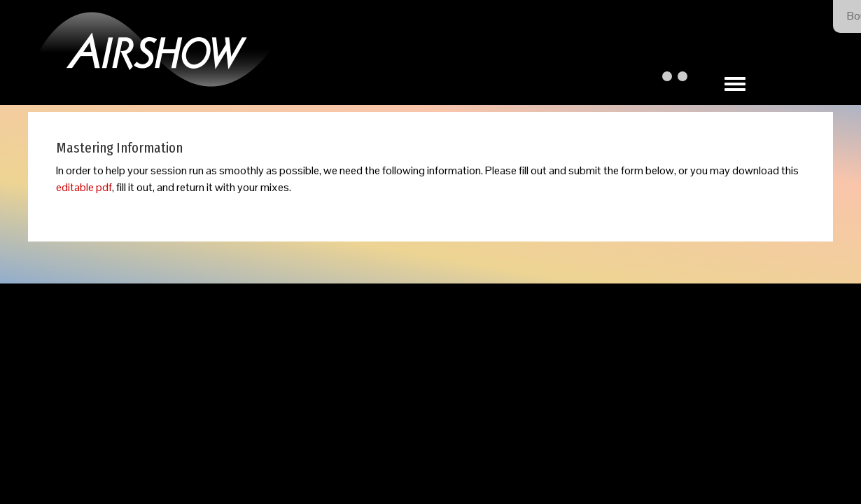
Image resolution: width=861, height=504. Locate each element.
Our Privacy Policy (489, 362)
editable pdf (84, 187)
